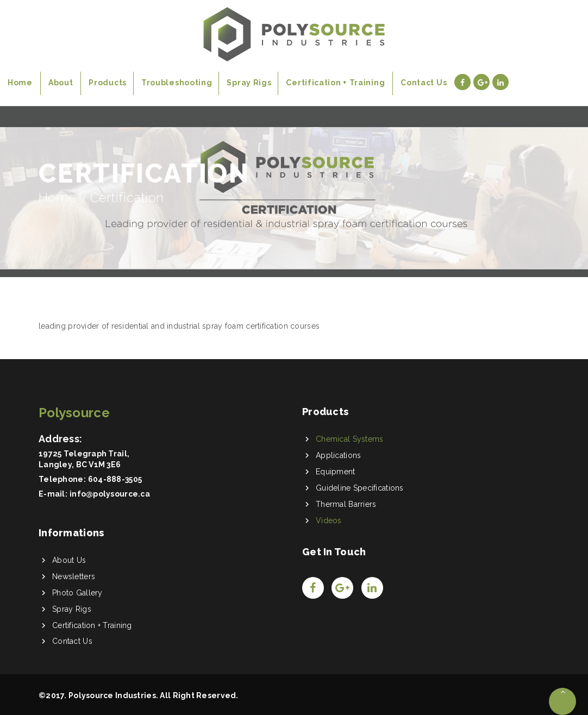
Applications (338, 455)
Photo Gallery (77, 593)
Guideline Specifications (360, 488)
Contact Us (72, 641)
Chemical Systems (349, 439)
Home (57, 197)
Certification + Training (92, 625)
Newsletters (74, 576)
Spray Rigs (72, 609)
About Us (69, 560)
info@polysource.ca (110, 494)
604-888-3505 (115, 479)
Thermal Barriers (346, 504)
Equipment (336, 472)
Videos (329, 520)
